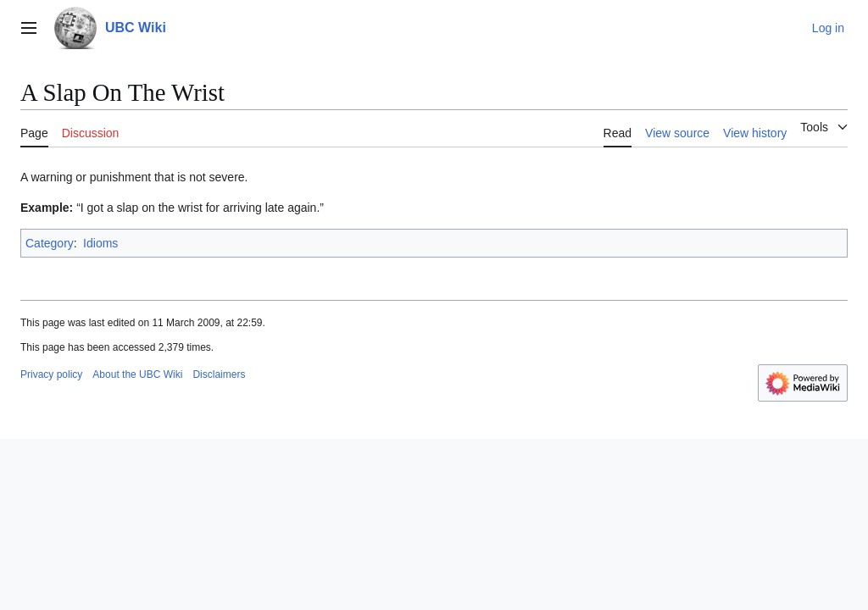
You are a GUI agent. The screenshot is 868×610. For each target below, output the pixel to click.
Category (50, 243)
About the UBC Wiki (137, 374)
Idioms (100, 243)
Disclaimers (219, 374)
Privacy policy (51, 374)
